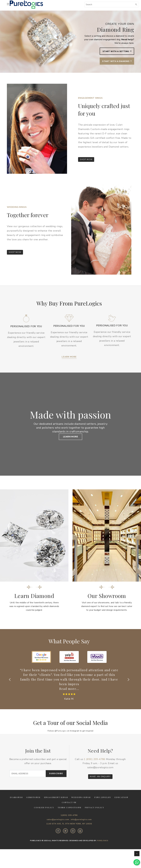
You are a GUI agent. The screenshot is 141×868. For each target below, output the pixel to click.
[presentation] (10, 690)
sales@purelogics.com (100, 778)
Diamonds (16, 808)
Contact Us (69, 813)
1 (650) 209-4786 (95, 770)
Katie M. (69, 709)
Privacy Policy (94, 818)
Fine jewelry (103, 808)
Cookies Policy (44, 818)
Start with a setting (116, 51)
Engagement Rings (56, 808)
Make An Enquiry (100, 787)
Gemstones (33, 808)
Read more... (69, 699)
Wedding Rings (81, 808)
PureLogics (103, 851)
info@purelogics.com (81, 830)
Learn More (69, 357)
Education (121, 808)
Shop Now (86, 159)
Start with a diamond (115, 62)
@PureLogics (61, 742)
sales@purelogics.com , (58, 830)
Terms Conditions (70, 818)
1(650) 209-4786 (69, 826)
